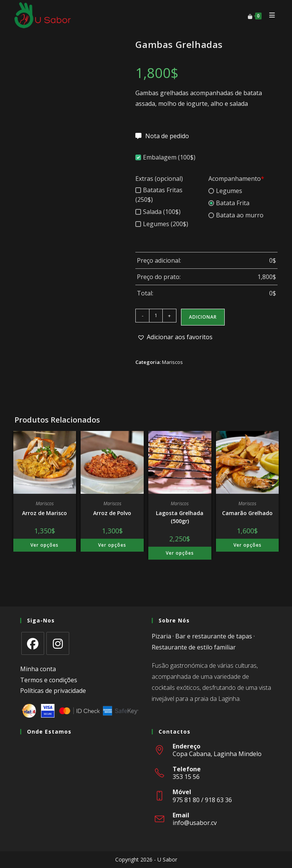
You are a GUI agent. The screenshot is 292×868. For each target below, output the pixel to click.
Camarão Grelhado (247, 513)
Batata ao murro (236, 215)
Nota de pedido (167, 136)
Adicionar (203, 317)
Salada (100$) (158, 212)
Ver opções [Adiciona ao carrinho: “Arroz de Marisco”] (44, 545)
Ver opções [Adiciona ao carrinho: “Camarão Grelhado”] (248, 545)
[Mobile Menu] (271, 15)
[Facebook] (33, 643)
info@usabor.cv (195, 823)
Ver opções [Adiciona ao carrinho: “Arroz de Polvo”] (112, 545)
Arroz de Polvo (112, 513)
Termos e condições (49, 680)
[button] (175, 337)
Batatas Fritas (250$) (159, 195)
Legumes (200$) (162, 224)
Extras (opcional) (159, 179)
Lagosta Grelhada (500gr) (180, 517)
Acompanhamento (236, 179)
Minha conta (38, 669)
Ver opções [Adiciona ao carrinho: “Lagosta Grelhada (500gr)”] (180, 553)
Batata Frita (229, 203)
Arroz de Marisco (44, 513)
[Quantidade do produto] (156, 316)
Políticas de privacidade (53, 691)
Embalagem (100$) (165, 157)
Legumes (225, 191)
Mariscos (172, 362)
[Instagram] (58, 643)
